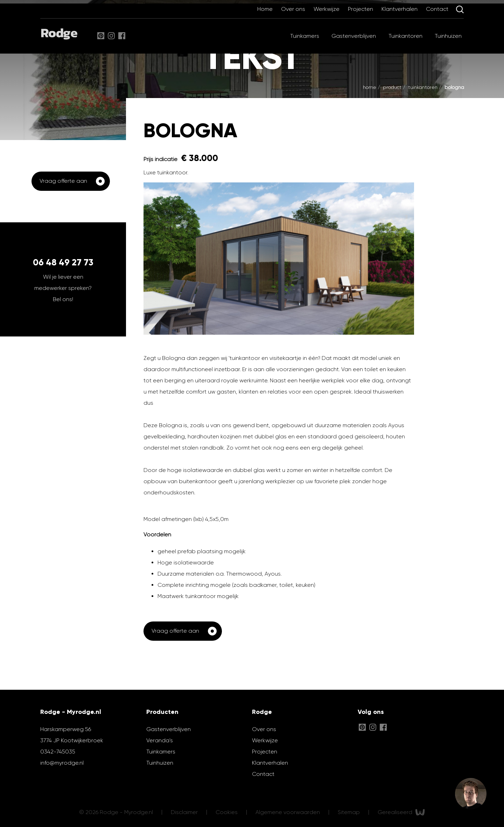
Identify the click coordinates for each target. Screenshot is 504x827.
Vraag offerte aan (63, 181)
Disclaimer (185, 812)
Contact (438, 9)
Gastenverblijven (354, 36)
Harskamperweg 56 (66, 729)
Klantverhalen (400, 9)
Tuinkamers (305, 36)
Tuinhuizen (448, 36)
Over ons (294, 9)
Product (393, 87)
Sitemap (349, 812)
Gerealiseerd (401, 812)
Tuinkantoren (405, 36)
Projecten (361, 9)
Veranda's (160, 740)
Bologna (454, 87)
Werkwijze (327, 9)
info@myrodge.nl (62, 763)
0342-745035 (58, 752)
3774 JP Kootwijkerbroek (72, 740)
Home (266, 9)
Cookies (227, 812)
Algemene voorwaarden (288, 812)
